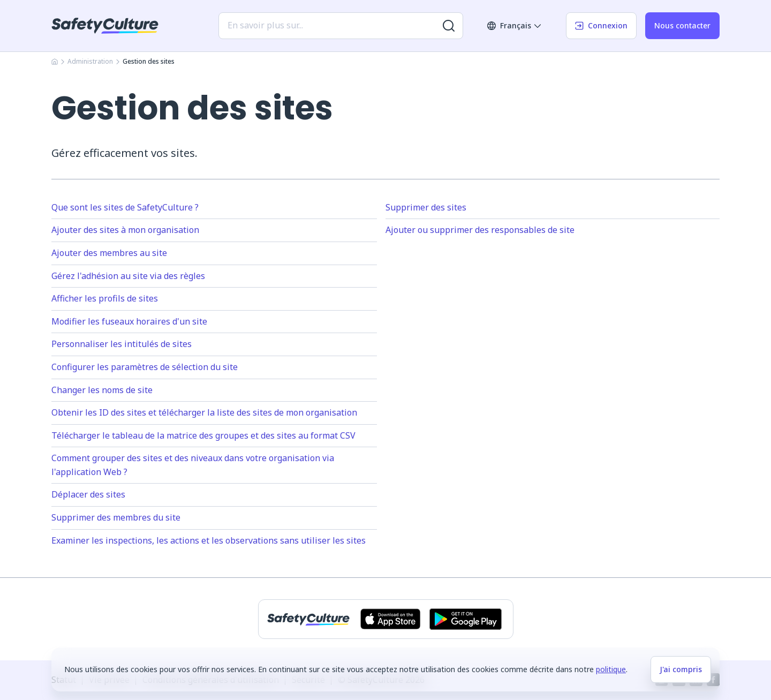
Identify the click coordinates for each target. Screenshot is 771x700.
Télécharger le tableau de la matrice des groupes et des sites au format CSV (203, 435)
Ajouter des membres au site (109, 253)
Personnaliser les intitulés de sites (122, 344)
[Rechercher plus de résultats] (449, 26)
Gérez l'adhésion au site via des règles (128, 276)
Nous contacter (682, 25)
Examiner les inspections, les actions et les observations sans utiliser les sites (209, 540)
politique (611, 669)
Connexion (601, 25)
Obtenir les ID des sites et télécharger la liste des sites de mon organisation (204, 412)
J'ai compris (681, 669)
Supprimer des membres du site (116, 517)
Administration (90, 61)
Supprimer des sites (426, 207)
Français (515, 25)
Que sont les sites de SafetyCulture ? (125, 207)
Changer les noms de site (102, 390)
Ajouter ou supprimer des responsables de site (480, 230)
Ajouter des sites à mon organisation (125, 230)
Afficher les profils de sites (105, 298)
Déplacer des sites (88, 494)
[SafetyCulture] (105, 26)
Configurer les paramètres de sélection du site (145, 367)
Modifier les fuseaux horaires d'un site (129, 321)
